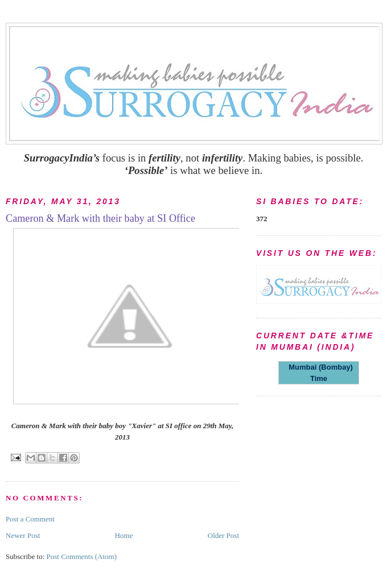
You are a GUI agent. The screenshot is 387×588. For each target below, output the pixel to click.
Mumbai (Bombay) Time (319, 373)
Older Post (223, 535)
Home (124, 535)
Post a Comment (30, 519)
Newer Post (23, 535)
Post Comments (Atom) (82, 556)
